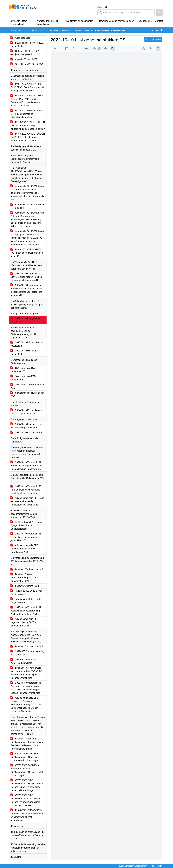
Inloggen (157, 866)
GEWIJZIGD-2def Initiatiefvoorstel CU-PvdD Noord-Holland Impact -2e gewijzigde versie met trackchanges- (27, 785)
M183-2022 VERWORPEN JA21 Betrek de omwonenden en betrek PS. (27, 253)
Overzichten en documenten (79, 21)
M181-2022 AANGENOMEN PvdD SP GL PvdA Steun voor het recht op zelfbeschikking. (27, 87)
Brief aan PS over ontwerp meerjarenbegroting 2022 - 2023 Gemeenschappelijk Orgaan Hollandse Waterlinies (26, 673)
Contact (159, 21)
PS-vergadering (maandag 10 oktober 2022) (77, 30)
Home (27, 30)
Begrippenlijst (145, 21)
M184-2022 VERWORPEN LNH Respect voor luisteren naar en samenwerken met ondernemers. (27, 815)
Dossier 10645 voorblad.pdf (27, 569)
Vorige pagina (153, 39)
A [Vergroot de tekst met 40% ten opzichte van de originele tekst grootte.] (162, 30)
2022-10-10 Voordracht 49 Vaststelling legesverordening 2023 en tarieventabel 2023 (26, 611)
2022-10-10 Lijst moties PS (26, 432)
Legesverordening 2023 (25, 586)
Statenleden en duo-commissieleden (116, 21)
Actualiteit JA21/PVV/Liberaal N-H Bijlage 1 (27, 206)
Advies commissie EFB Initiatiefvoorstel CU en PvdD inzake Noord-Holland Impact (25, 757)
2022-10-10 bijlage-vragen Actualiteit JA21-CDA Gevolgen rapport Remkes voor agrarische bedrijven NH (26, 290)
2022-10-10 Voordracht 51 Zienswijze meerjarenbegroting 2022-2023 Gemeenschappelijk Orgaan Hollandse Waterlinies (26, 688)
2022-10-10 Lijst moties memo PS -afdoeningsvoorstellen (28, 426)
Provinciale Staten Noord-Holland (18, 23)
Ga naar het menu (1, 2)
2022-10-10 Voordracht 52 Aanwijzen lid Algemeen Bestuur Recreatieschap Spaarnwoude (27, 466)
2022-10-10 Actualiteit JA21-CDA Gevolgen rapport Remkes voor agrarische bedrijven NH (27, 277)
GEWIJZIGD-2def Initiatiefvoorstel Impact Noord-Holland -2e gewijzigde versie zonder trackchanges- (26, 800)
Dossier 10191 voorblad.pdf (27, 646)
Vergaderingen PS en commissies (48, 23)
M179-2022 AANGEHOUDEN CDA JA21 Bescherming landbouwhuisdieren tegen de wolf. (28, 126)
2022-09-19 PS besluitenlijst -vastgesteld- (28, 344)
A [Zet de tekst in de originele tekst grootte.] (152, 30)
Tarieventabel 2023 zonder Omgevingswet (26, 601)
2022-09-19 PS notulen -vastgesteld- (25, 352)
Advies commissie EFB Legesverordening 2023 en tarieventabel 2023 (24, 622)
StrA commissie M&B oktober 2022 (27, 386)
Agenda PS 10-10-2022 (25, 59)
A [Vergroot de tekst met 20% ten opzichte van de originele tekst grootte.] (157, 30)
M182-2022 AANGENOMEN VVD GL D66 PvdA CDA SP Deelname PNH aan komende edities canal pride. (27, 101)
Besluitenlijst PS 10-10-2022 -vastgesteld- (28, 44)
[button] (159, 13)
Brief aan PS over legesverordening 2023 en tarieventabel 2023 (23, 578)
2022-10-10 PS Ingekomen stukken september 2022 (26, 412)
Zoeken (101, 7)
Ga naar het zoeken (0, 2)
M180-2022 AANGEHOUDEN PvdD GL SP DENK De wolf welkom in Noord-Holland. (28, 137)
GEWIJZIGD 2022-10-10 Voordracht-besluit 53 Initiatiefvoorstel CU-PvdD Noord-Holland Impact (27, 770)
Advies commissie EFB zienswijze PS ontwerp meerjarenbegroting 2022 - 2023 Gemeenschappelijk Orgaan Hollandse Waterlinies (26, 705)
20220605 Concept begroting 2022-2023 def (27, 653)
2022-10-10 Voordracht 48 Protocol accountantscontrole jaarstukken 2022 (26, 537)
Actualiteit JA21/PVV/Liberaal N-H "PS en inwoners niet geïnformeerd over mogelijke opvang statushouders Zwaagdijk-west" (27, 193)
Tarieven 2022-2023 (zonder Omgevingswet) (27, 593)
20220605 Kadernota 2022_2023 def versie (23, 661)
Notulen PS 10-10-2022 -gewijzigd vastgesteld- (25, 53)
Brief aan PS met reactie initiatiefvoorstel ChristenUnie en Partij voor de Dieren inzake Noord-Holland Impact (27, 744)
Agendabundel (20, 38)
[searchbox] (126, 13)
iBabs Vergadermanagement (133, 866)
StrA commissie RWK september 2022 (23, 370)
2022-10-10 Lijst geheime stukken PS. (26, 320)
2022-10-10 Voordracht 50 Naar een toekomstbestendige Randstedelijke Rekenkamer (26, 490)
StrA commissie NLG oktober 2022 (27, 395)
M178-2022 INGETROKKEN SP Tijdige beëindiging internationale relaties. (27, 114)
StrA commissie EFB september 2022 (23, 378)
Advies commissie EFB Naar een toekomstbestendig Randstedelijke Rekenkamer (27, 501)
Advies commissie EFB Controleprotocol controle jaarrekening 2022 (24, 549)
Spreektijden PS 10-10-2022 (27, 64)
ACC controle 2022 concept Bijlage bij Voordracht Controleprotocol (26, 525)
